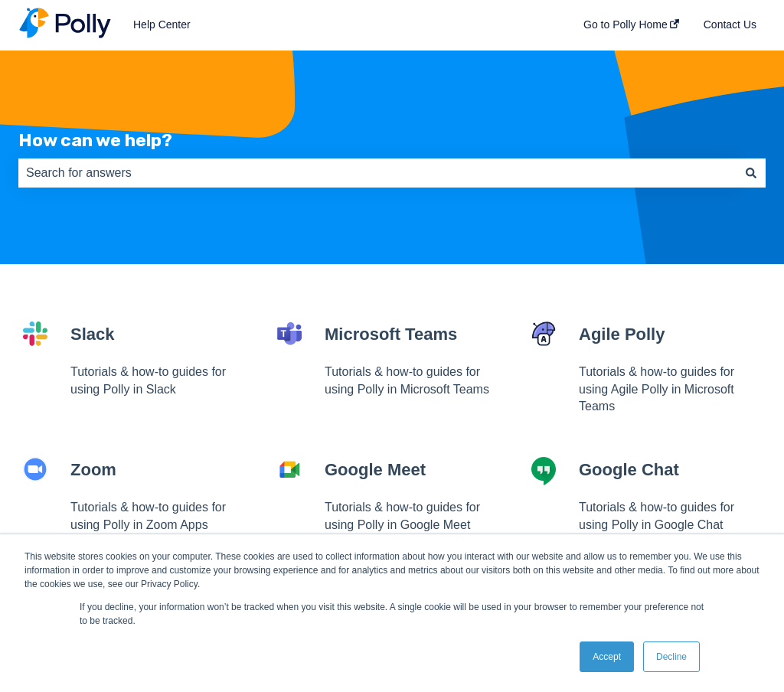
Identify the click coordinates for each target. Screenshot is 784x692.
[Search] (751, 173)
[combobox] (377, 173)
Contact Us (730, 24)
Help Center (162, 24)
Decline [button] (671, 657)
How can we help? (95, 140)
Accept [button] (607, 657)
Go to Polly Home (626, 24)
